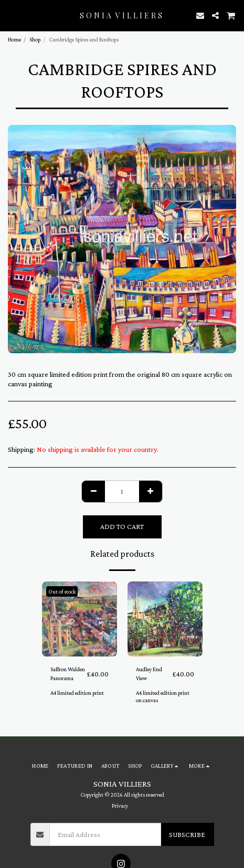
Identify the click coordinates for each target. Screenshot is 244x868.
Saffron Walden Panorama (68, 674)
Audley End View (149, 674)
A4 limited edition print (77, 693)
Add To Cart (122, 526)
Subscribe (187, 834)
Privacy (120, 806)
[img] (79, 619)
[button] (12, 15)
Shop (35, 39)
